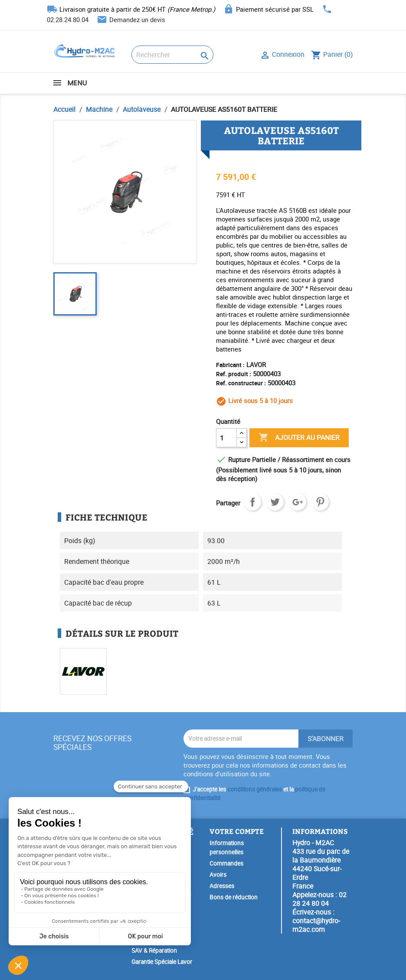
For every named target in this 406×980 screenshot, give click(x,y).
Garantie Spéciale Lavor (162, 962)
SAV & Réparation (154, 951)
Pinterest (320, 502)
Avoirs (218, 875)
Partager (252, 502)
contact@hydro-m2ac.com (316, 925)
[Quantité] (226, 438)
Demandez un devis (137, 20)
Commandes (226, 863)
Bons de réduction (234, 897)
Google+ (298, 502)
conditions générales (255, 789)
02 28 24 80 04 (319, 899)
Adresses (222, 886)
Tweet (275, 502)
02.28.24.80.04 (68, 20)
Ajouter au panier (299, 438)
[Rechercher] (172, 55)
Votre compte (237, 831)
